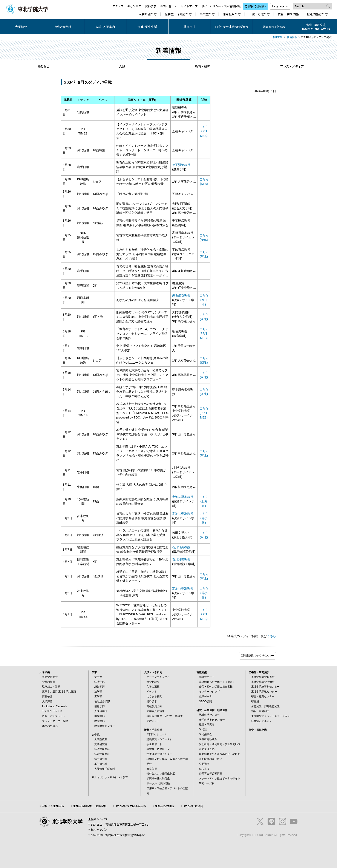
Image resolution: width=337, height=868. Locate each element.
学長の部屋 (49, 682)
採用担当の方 (232, 14)
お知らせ (41, 66)
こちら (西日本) (204, 300)
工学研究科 (101, 764)
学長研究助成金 (208, 739)
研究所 (255, 701)
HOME (279, 37)
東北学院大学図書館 (263, 677)
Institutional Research (54, 706)
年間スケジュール (157, 734)
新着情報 (292, 37)
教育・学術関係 (288, 14)
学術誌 (203, 729)
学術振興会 (205, 734)
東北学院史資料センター (265, 687)
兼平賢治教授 (181, 165)
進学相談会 (153, 682)
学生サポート (154, 744)
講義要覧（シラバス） (159, 739)
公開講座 (204, 764)
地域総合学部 (102, 701)
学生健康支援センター (159, 754)
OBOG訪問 (205, 701)
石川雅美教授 (181, 547)
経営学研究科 (102, 754)
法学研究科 (101, 759)
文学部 (98, 677)
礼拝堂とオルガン (262, 721)
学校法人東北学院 (53, 806)
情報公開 (47, 697)
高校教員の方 (154, 706)
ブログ (257, 656)
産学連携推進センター (212, 720)
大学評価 (47, 701)
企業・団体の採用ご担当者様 (216, 687)
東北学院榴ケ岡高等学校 (131, 806)
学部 (94, 672)
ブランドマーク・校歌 (55, 721)
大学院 (96, 735)
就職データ (205, 697)
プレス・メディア (290, 66)
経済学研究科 (102, 749)
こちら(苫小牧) (204, 518)
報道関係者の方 (317, 14)
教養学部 (100, 721)
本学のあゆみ (50, 726)
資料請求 (151, 6)
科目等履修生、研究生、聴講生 (165, 716)
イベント (152, 692)
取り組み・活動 (51, 687)
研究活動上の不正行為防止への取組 (220, 754)
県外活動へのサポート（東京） (217, 682)
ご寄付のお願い (255, 6)
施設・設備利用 (260, 711)
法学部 (98, 692)
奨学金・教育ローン (158, 749)
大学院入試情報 (156, 711)
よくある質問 (154, 697)
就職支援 (190, 27)
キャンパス (134, 6)
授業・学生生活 (147, 27)
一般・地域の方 (259, 14)
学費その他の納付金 (158, 778)
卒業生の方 (207, 14)
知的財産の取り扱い (211, 759)
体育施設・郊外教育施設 (265, 706)
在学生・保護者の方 (178, 14)
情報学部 (100, 706)
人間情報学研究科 (105, 769)
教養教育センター (105, 726)
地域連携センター (209, 715)
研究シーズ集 (207, 783)
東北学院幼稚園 (165, 806)
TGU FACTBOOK (52, 711)
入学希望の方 (148, 14)
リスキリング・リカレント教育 (110, 777)
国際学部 (100, 716)
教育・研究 (201, 66)
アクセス (118, 6)
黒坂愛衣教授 (181, 295)
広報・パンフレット (54, 716)
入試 (120, 66)
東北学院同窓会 (193, 806)
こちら (271, 636)
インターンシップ (209, 692)
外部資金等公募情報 (211, 774)
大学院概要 (101, 739)
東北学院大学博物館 (263, 682)
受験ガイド (153, 721)
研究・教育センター (263, 697)
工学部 (98, 697)
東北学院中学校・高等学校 (90, 806)
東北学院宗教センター (264, 692)
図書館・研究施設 (274, 27)
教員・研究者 (207, 724)
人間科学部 (101, 711)
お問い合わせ (168, 6)
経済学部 (100, 682)
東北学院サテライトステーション (271, 716)
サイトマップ (189, 6)
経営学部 (100, 687)
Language (280, 6)
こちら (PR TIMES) (204, 131)
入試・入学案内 (105, 27)
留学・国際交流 (258, 730)
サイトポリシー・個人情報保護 (221, 6)
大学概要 (21, 27)
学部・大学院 (63, 27)
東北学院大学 (50, 677)
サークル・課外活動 (158, 783)
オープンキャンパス (158, 677)
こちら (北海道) (204, 501)
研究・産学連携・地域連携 (232, 27)
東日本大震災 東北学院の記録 (59, 692)
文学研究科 (101, 744)
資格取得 (152, 769)
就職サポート (207, 677)
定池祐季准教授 (183, 497)
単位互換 (204, 769)
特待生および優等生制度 (161, 774)
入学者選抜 (153, 687)
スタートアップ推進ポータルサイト (220, 778)
